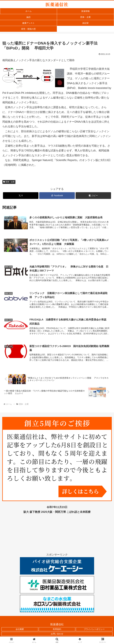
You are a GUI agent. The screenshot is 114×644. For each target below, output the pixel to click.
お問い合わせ (57, 634)
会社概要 (20, 630)
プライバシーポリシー (94, 630)
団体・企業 (9, 182)
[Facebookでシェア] (57, 196)
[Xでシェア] (21, 196)
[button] (93, 196)
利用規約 (57, 630)
